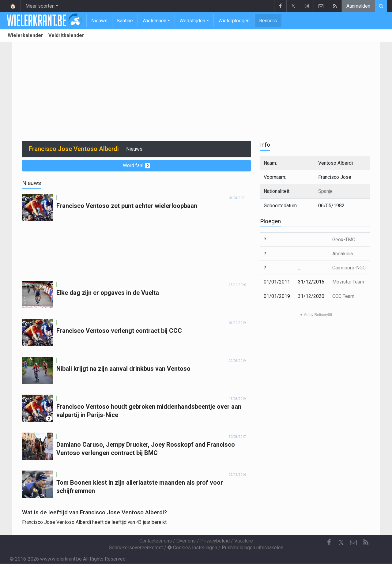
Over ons (186, 541)
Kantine (125, 21)
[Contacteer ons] (353, 543)
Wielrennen (154, 21)
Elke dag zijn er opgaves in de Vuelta (108, 293)
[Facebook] (329, 543)
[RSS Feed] (366, 543)
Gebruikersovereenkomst (136, 548)
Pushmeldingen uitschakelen (253, 548)
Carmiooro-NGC (349, 268)
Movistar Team (348, 282)
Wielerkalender (25, 35)
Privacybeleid (215, 541)
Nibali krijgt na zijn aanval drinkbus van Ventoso (123, 369)
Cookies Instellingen (192, 548)
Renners (268, 21)
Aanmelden (358, 6)
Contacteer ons (156, 541)
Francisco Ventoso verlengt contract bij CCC (119, 331)
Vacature (244, 541)
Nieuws (99, 21)
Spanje (325, 191)
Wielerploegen (234, 21)
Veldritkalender (66, 35)
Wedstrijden (192, 21)
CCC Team (343, 296)
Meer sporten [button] (40, 6)
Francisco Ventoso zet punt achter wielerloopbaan (127, 206)
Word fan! (136, 165)
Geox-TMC (344, 240)
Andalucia (343, 254)
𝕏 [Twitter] (341, 542)
